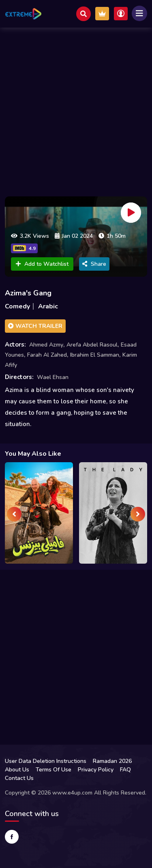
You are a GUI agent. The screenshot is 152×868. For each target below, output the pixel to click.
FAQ (125, 770)
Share (94, 264)
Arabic (48, 306)
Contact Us (19, 778)
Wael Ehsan (53, 377)
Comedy (17, 306)
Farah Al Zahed (47, 355)
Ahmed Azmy (46, 345)
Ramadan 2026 (112, 761)
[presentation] (14, 514)
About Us (17, 770)
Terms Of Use (54, 770)
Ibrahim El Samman (95, 355)
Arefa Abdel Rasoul (92, 345)
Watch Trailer (35, 326)
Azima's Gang (28, 293)
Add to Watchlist (42, 264)
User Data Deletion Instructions (46, 761)
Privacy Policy (96, 770)
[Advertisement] (76, 110)
